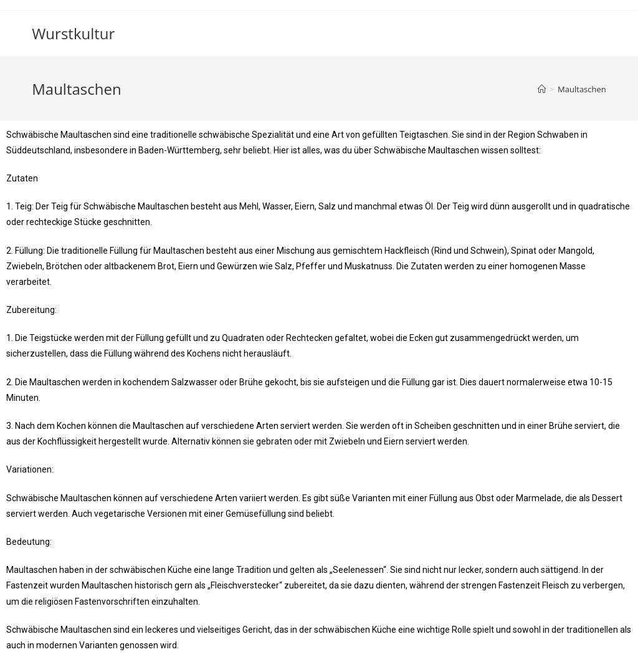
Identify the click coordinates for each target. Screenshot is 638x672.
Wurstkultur (73, 33)
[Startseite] (542, 89)
